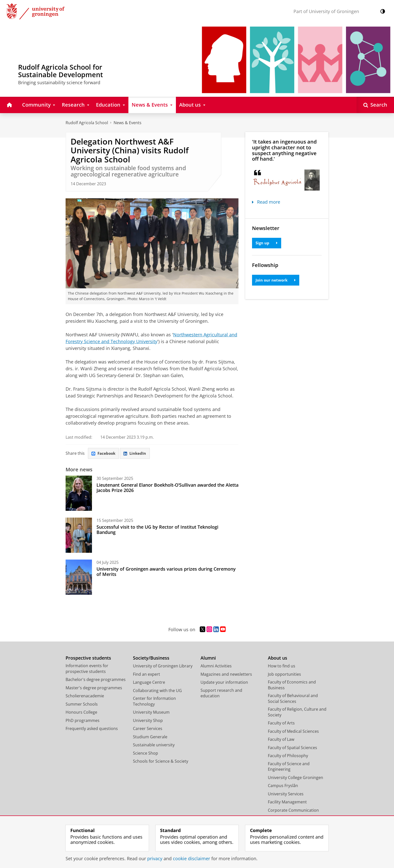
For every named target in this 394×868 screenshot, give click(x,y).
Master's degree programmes (94, 688)
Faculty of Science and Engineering (289, 767)
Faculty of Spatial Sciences (292, 748)
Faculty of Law (281, 740)
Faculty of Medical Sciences (293, 732)
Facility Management (287, 802)
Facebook (104, 453)
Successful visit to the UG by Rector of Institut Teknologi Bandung (157, 530)
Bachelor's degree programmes (96, 680)
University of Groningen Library (163, 666)
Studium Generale (150, 737)
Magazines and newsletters (226, 674)
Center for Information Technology (154, 702)
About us (278, 658)
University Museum (151, 713)
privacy (155, 858)
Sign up (267, 243)
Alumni (208, 658)
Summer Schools (82, 704)
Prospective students (88, 658)
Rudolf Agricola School (87, 123)
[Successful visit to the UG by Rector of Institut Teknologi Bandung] (79, 536)
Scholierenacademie (85, 696)
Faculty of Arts (281, 723)
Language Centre (149, 683)
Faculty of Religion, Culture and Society (297, 713)
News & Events (128, 123)
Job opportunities (284, 674)
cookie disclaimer (191, 858)
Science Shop (145, 753)
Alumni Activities (216, 666)
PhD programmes (83, 721)
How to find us (282, 666)
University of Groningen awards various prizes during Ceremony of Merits (166, 572)
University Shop (148, 721)
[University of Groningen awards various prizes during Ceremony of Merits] (79, 578)
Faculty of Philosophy (288, 756)
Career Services (148, 729)
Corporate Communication (293, 810)
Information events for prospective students (87, 669)
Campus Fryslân (283, 786)
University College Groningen (295, 778)
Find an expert (146, 674)
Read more (266, 202)
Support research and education (221, 693)
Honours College (81, 713)
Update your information (224, 683)
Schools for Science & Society (161, 762)
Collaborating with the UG (157, 691)
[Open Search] (375, 105)
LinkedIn (137, 453)
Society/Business (151, 658)
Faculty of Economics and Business (292, 685)
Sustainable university (154, 745)
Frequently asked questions (92, 729)
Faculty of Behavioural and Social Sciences (293, 699)
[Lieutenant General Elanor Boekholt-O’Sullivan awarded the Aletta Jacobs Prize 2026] (79, 494)
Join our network (277, 281)
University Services (286, 794)
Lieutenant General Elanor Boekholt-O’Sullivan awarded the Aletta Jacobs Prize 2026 (167, 488)
